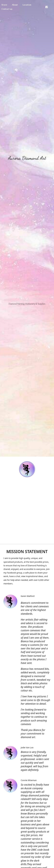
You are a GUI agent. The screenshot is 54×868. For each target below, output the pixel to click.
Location (27, 5)
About (15, 5)
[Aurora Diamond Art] (27, 469)
